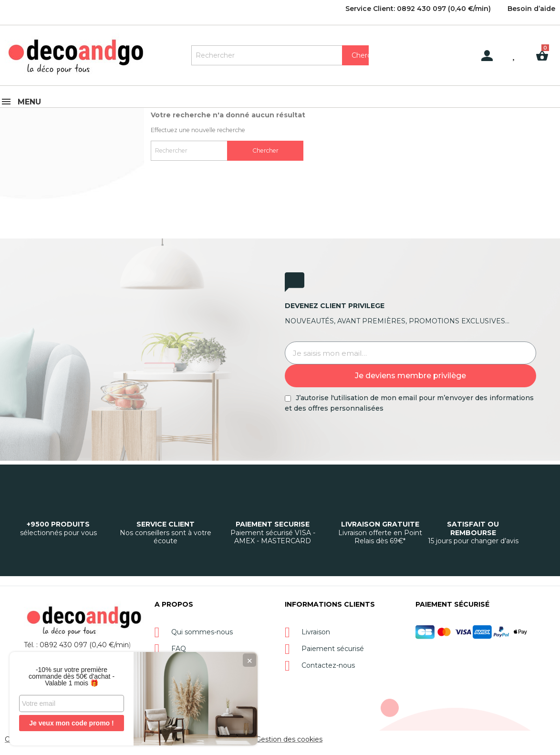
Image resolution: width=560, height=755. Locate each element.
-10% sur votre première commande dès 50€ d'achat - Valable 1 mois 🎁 (72, 676)
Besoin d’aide (531, 9)
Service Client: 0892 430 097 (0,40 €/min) (418, 9)
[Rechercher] (280, 55)
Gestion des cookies (289, 739)
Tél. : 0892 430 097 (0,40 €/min (76, 645)
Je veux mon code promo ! (71, 723)
